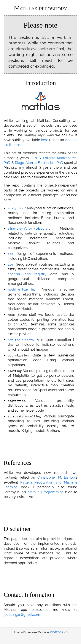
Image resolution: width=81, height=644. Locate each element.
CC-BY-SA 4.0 (59, 632)
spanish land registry (27, 274)
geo (10, 264)
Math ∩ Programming (46, 492)
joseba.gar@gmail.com (22, 615)
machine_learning (22, 289)
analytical (16, 208)
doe (10, 254)
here (45, 140)
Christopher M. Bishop (56, 477)
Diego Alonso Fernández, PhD (39, 163)
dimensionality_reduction (29, 229)
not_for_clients (21, 340)
